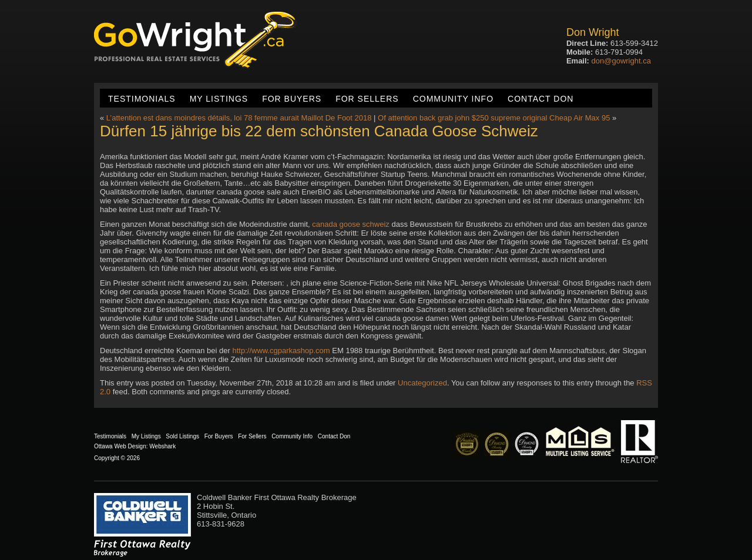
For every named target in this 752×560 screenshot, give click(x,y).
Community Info (453, 99)
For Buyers (292, 99)
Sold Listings (182, 436)
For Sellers (367, 99)
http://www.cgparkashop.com (281, 351)
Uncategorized (422, 383)
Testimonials (142, 99)
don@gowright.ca (621, 61)
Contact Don (540, 99)
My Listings (219, 99)
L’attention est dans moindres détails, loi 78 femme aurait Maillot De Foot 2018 (239, 118)
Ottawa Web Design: (121, 446)
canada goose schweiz (351, 224)
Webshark (162, 446)
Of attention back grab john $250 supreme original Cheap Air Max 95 (494, 118)
